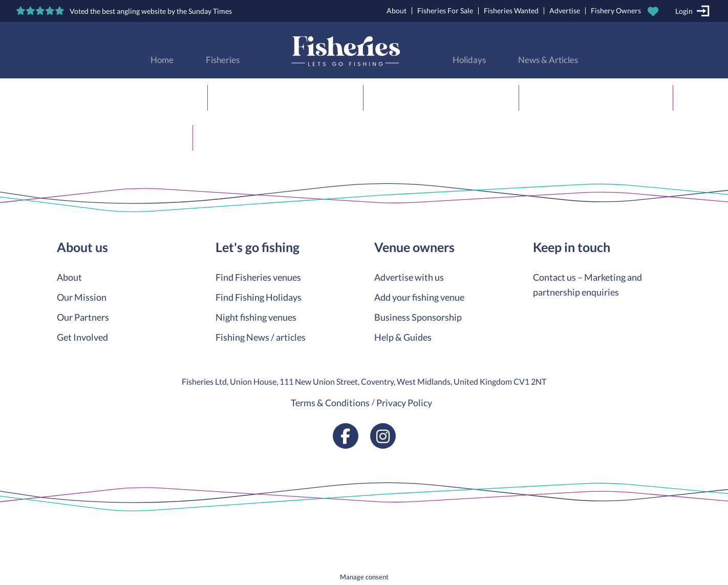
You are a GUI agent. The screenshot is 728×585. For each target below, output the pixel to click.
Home (162, 60)
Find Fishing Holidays (259, 297)
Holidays (469, 60)
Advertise (565, 11)
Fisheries (223, 60)
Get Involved (82, 337)
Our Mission (82, 297)
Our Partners (83, 317)
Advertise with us (409, 277)
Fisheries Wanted (511, 11)
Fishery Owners (616, 11)
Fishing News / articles (261, 337)
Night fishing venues (256, 317)
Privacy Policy (404, 403)
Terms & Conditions (330, 403)
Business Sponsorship (418, 317)
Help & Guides (403, 337)
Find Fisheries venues (258, 277)
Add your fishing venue (419, 297)
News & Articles (548, 60)
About (397, 11)
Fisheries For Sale (445, 11)
